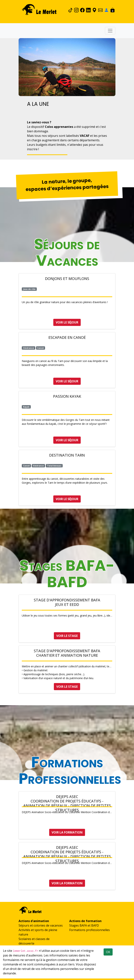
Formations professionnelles (90, 930)
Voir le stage (67, 636)
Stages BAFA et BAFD (84, 925)
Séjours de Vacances (67, 252)
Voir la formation (67, 832)
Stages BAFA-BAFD (67, 574)
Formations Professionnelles (70, 770)
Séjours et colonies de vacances (41, 925)
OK (108, 952)
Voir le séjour (67, 322)
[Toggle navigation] (110, 31)
